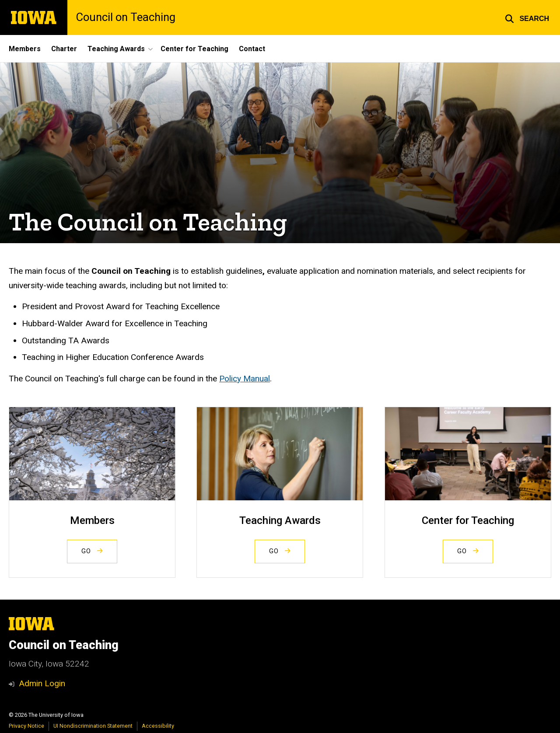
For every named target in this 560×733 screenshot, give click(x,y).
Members (25, 49)
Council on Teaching (126, 17)
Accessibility (158, 726)
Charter (64, 49)
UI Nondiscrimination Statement (93, 726)
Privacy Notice (26, 726)
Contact (252, 49)
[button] (527, 17)
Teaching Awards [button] (116, 49)
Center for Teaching (194, 49)
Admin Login (42, 683)
